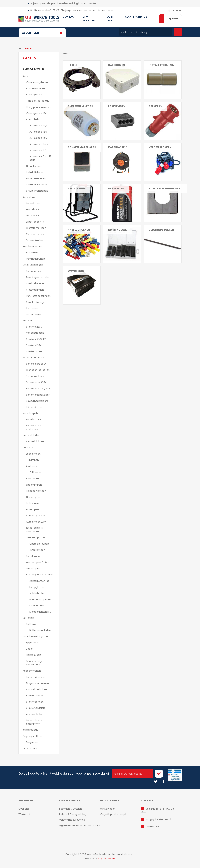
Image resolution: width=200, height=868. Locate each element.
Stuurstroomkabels (37, 191)
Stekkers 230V (34, 327)
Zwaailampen (37, 550)
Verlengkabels (34, 95)
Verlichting (29, 448)
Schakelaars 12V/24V (38, 389)
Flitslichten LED (38, 606)
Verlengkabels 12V (36, 113)
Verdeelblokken (32, 435)
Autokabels (33, 119)
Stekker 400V (34, 345)
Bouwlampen (34, 556)
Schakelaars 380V (36, 364)
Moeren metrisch (36, 234)
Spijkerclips (32, 643)
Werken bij (24, 814)
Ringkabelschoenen (37, 683)
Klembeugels (34, 655)
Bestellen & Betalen (71, 809)
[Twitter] (156, 782)
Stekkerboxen (34, 351)
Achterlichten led (39, 581)
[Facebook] (164, 782)
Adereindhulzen (35, 714)
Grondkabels (33, 166)
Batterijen (28, 618)
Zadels (30, 649)
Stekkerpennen (35, 702)
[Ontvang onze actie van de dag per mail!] (132, 774)
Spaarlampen (34, 485)
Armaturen (32, 478)
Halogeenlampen (36, 491)
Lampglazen (37, 587)
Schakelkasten (35, 240)
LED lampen (33, 568)
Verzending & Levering (72, 820)
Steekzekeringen (36, 283)
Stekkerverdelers (36, 708)
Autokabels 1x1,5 (38, 126)
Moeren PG (32, 216)
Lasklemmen (30, 308)
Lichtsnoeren (34, 503)
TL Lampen (32, 460)
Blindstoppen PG (36, 222)
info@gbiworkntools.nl (158, 819)
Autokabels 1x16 (38, 138)
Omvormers (76, 271)
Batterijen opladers (40, 630)
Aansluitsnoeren (35, 88)
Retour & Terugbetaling (73, 814)
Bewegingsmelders (37, 401)
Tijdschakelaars (35, 376)
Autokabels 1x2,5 (39, 144)
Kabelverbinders (35, 677)
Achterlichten (37, 593)
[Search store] (146, 32)
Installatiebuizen (32, 246)
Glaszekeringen (35, 290)
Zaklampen (33, 466)
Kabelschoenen (32, 671)
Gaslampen (33, 497)
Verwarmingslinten (37, 82)
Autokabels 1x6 (38, 150)
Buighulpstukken (32, 736)
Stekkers (28, 321)
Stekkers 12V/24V (36, 339)
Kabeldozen (30, 197)
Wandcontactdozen (38, 370)
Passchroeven (34, 271)
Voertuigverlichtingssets (40, 575)
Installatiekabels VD (37, 185)
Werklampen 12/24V (38, 562)
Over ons (24, 809)
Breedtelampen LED (41, 599)
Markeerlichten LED (40, 612)
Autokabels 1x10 (38, 132)
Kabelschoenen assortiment (35, 722)
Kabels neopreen (36, 178)
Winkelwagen (108, 809)
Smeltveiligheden (33, 265)
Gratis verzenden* (41, 10)
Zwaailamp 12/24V (37, 538)
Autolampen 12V (35, 516)
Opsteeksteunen (39, 544)
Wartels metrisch (36, 228)
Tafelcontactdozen (37, 101)
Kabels (27, 76)
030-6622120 (153, 827)
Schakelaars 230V (36, 382)
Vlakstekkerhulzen (36, 689)
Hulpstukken (33, 253)
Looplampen (33, 454)
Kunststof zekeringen (38, 296)
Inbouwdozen (34, 407)
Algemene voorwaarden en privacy (80, 825)
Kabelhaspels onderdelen (34, 427)
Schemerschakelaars (38, 395)
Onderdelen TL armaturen (35, 530)
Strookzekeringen (36, 302)
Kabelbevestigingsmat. (36, 636)
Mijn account (174, 10)
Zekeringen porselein (38, 277)
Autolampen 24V (36, 522)
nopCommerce (107, 859)
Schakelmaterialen (34, 358)
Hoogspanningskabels (39, 107)
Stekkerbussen (35, 696)
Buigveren (32, 742)
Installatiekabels (35, 172)
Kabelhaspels (30, 413)
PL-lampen (32, 509)
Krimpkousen (118, 230)
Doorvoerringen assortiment (35, 663)
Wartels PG (32, 209)
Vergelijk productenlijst (113, 814)
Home (20, 48)
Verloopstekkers (35, 333)
